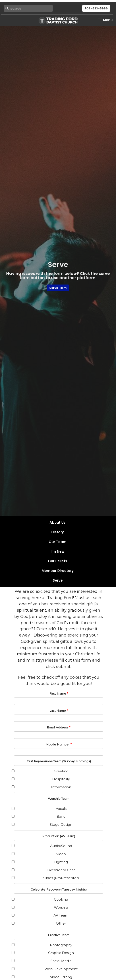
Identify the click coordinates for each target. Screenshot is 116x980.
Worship (41, 907)
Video (40, 854)
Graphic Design (44, 953)
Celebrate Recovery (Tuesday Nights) (59, 889)
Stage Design (43, 825)
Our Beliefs (58, 561)
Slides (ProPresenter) (47, 878)
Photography (43, 945)
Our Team (58, 542)
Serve (58, 580)
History (58, 532)
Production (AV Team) (59, 836)
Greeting (41, 771)
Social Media (43, 961)
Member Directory (58, 571)
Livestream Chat (45, 870)
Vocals (40, 809)
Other (40, 923)
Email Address (59, 727)
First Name (59, 693)
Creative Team (59, 935)
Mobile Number (59, 744)
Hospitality (42, 779)
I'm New (58, 551)
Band (40, 816)
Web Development (46, 969)
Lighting (41, 862)
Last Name (59, 711)
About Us (58, 523)
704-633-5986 (96, 8)
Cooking (41, 899)
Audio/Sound (43, 846)
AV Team (41, 915)
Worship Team (59, 799)
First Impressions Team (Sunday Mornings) (59, 761)
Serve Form (58, 288)
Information (43, 787)
